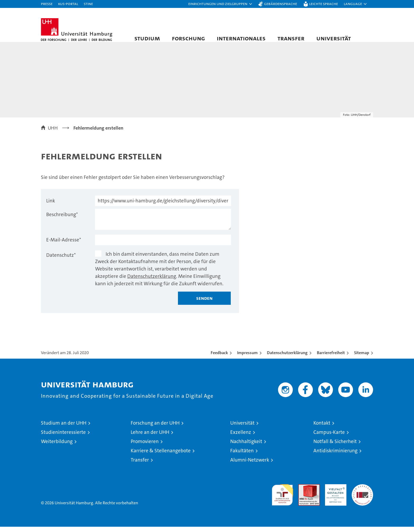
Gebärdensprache (281, 4)
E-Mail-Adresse (64, 245)
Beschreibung (62, 220)
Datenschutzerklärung (152, 281)
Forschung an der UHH (155, 428)
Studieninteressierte (63, 437)
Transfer (291, 38)
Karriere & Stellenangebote (161, 456)
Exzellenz (241, 437)
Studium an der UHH (64, 428)
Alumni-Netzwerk (250, 465)
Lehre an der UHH (150, 437)
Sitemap (362, 358)
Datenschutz (61, 260)
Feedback (219, 358)
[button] (220, 4)
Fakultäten (242, 456)
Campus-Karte (329, 437)
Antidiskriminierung (335, 456)
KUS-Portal (68, 4)
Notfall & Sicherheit (335, 447)
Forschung (188, 38)
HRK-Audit (334, 492)
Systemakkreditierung (362, 492)
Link (51, 206)
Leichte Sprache (324, 4)
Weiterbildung (57, 447)
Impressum (247, 358)
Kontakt (322, 428)
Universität (334, 38)
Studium (147, 38)
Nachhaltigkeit (246, 447)
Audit (303, 492)
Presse (47, 4)
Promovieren (145, 447)
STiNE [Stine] (88, 4)
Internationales (241, 38)
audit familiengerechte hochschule (282, 498)
